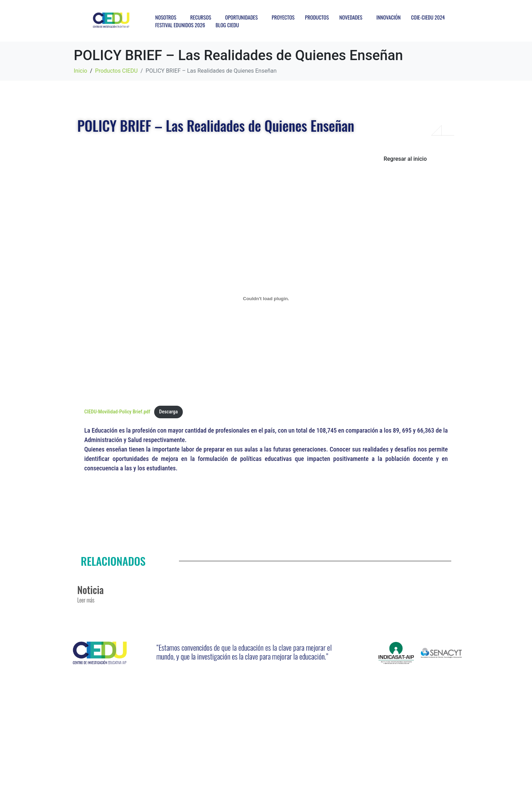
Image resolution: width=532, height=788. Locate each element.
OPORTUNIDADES (241, 17)
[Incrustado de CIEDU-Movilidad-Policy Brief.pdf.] (266, 298)
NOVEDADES (351, 17)
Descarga (168, 412)
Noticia (91, 590)
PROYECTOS (283, 17)
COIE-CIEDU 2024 (428, 17)
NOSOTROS (166, 17)
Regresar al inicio (405, 159)
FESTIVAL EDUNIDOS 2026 (180, 25)
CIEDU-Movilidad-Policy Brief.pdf (117, 412)
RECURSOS (201, 17)
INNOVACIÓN (389, 17)
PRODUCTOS (317, 17)
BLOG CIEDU (227, 25)
